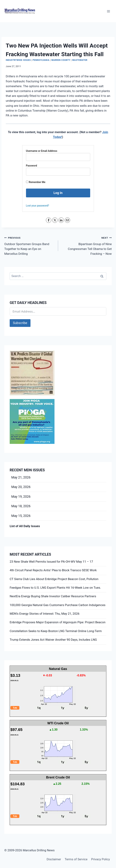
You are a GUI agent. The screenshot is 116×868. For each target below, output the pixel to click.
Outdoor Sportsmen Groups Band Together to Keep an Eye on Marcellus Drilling (30, 245)
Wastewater (80, 60)
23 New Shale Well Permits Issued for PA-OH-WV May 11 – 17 (51, 562)
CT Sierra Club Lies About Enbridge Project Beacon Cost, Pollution (54, 579)
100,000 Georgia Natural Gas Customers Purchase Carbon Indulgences (58, 605)
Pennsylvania (41, 60)
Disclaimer (54, 859)
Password (32, 166)
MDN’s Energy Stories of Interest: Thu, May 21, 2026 (45, 614)
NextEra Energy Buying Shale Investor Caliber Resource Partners (53, 596)
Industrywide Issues (18, 60)
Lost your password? (38, 206)
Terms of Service (76, 859)
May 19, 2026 (21, 497)
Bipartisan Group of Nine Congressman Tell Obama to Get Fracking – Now (87, 245)
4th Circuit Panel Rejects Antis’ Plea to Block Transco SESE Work (53, 570)
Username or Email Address (42, 151)
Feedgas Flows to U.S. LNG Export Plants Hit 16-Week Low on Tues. (55, 588)
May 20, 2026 (21, 487)
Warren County (61, 60)
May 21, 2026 (21, 477)
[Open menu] (108, 11)
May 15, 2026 (21, 516)
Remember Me (36, 182)
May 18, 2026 (21, 506)
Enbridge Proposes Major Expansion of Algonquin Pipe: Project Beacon (58, 622)
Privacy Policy (100, 859)
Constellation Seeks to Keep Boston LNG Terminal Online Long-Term (56, 631)
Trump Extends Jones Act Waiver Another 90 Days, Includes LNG (53, 640)
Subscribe (20, 323)
